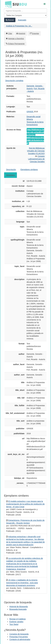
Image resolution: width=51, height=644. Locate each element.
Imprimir (22, 33)
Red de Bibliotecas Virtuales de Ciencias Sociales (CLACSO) (36, 151)
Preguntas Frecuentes (19, 637)
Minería (30, 119)
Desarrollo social (34, 117)
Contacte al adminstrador (20, 639)
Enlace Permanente (16, 44)
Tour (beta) (14, 624)
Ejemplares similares (29, 170)
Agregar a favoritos (16, 39)
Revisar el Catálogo (18, 619)
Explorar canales (16, 622)
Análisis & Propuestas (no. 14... (19, 26)
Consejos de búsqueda (19, 634)
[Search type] (26, 15)
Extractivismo (32, 125)
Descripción (11, 170)
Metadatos (11, 175)
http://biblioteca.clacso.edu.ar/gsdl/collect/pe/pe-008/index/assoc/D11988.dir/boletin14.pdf (35, 136)
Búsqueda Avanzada (18, 609)
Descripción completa (14, 81)
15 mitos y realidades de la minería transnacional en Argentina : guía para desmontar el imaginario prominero (22, 583)
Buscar (10, 20)
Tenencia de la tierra (35, 122)
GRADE (30, 112)
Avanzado (22, 20)
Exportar (35, 33)
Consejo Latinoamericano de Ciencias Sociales (36, 159)
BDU (7, 4)
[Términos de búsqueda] (26, 11)
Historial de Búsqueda (19, 607)
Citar (10, 33)
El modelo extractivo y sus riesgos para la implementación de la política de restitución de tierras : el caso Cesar (25, 504)
